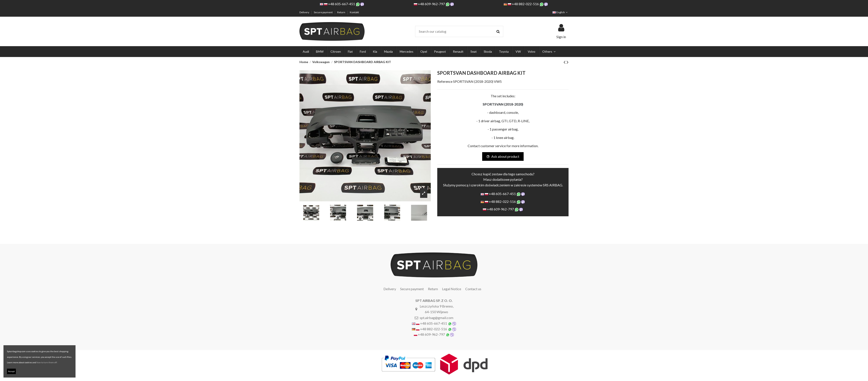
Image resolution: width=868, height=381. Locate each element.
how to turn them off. (47, 362)
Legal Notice (452, 289)
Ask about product (503, 156)
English (561, 12)
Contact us (473, 289)
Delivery (305, 12)
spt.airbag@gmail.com (436, 318)
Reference (445, 81)
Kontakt (354, 12)
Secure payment (323, 12)
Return (341, 12)
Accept (11, 371)
